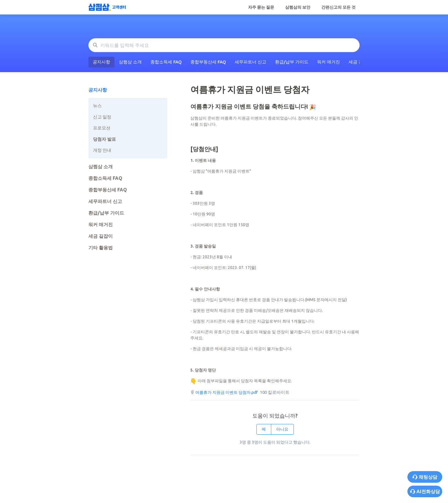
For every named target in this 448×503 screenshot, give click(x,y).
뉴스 (97, 106)
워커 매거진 (328, 62)
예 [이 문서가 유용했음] (264, 429)
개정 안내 (102, 150)
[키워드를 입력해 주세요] (224, 45)
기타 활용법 (101, 248)
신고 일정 (102, 117)
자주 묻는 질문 (261, 7)
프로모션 (102, 128)
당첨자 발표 (104, 139)
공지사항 (101, 62)
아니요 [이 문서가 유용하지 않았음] (282, 429)
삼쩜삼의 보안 (298, 7)
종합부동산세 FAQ (208, 62)
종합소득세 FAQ (166, 62)
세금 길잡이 (101, 236)
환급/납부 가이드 (292, 62)
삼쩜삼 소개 (130, 62)
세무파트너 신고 (251, 62)
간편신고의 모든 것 (338, 7)
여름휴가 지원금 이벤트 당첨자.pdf (226, 392)
